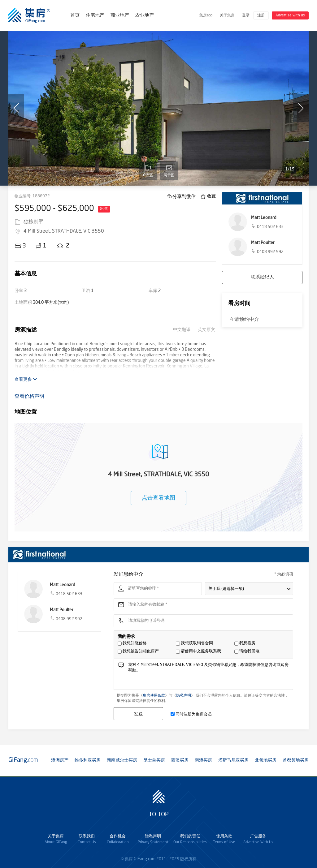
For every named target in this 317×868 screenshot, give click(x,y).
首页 (75, 16)
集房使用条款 (154, 696)
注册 (261, 15)
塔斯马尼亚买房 (233, 760)
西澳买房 (180, 760)
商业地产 (120, 16)
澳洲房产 (60, 760)
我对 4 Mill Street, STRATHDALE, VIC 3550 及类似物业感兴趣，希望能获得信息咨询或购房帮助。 (209, 676)
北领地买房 (266, 760)
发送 (138, 714)
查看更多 (26, 379)
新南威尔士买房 (122, 760)
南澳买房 (203, 760)
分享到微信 (184, 196)
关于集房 (227, 15)
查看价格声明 (29, 397)
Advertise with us (290, 15)
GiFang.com (145, 859)
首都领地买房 (296, 760)
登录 (246, 15)
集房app (206, 15)
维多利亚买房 (88, 760)
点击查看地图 (158, 498)
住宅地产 (95, 16)
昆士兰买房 (154, 760)
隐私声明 (184, 696)
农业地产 (145, 16)
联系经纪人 (262, 277)
